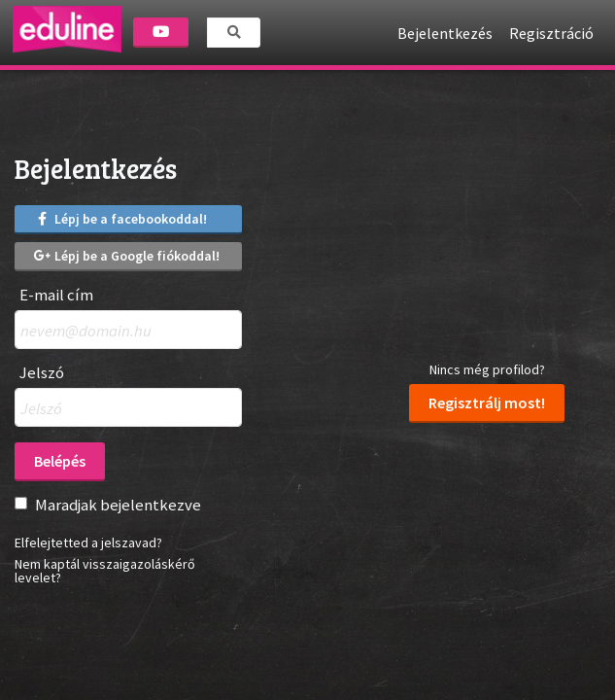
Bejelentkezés (445, 33)
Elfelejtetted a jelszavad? (88, 542)
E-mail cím (56, 295)
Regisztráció (551, 33)
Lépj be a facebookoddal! (120, 219)
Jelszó (42, 373)
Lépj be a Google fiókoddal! (127, 256)
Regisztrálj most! (487, 402)
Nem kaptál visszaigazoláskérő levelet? (105, 571)
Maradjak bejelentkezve (118, 505)
